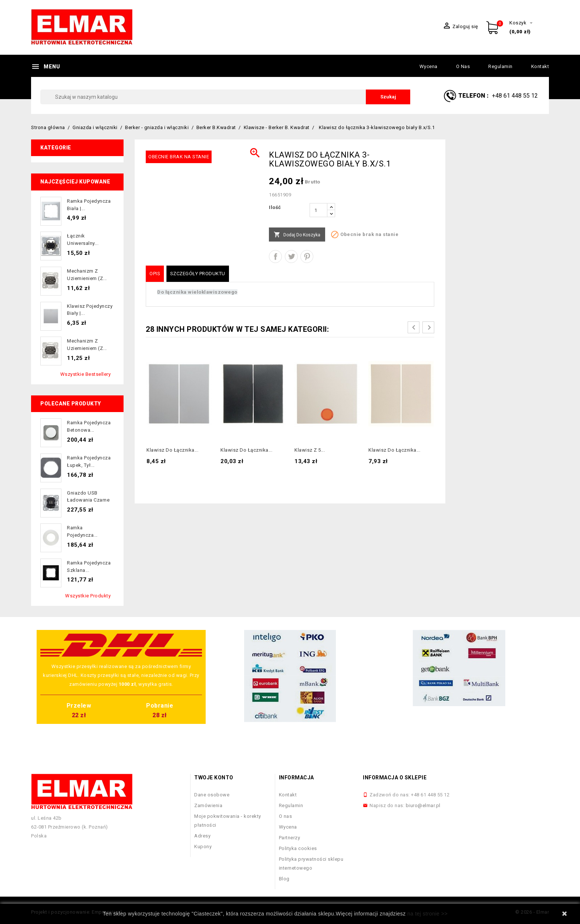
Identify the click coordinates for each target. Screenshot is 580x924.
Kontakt (540, 66)
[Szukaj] (225, 97)
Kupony (203, 847)
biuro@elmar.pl (423, 805)
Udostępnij (275, 257)
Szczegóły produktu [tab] (198, 274)
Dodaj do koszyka (297, 235)
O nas (463, 66)
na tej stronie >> (427, 914)
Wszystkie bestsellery (86, 374)
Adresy (202, 836)
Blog (284, 879)
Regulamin (500, 66)
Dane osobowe (212, 795)
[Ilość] (318, 210)
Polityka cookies (298, 848)
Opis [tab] (155, 274)
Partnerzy (290, 838)
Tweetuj (291, 257)
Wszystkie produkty (88, 596)
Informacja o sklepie (395, 778)
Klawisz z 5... (310, 450)
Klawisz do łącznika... (172, 450)
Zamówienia (208, 805)
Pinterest (307, 257)
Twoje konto (214, 778)
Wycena (429, 66)
